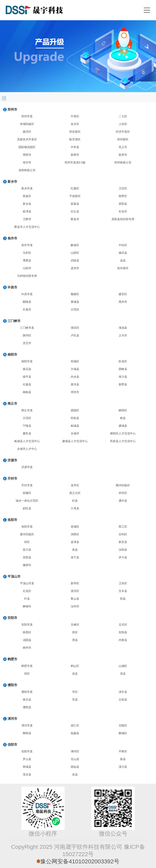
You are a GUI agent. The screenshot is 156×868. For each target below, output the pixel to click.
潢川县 (123, 767)
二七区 (123, 116)
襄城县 (75, 302)
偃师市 (27, 565)
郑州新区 (123, 139)
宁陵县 (27, 426)
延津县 (27, 211)
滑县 (75, 640)
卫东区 (123, 583)
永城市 (75, 433)
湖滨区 (75, 328)
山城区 (123, 666)
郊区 (27, 542)
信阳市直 (27, 751)
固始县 (75, 767)
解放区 (75, 245)
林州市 (27, 648)
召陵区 (123, 725)
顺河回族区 (123, 485)
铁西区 (27, 632)
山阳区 (75, 253)
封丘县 (75, 211)
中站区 (123, 245)
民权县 (75, 418)
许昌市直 (27, 294)
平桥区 (123, 751)
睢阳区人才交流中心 (123, 433)
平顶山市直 (27, 583)
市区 (75, 692)
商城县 (27, 767)
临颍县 (75, 733)
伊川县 (123, 557)
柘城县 (75, 426)
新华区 (75, 583)
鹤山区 (75, 666)
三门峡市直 (27, 328)
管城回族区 (27, 124)
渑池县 (123, 328)
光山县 (75, 759)
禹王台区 (75, 493)
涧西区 (75, 534)
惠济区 (27, 132)
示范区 (75, 309)
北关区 (123, 625)
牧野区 (123, 196)
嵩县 (75, 550)
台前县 (123, 700)
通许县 (123, 501)
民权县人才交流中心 (123, 441)
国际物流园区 (27, 147)
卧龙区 (123, 361)
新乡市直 (27, 188)
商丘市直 (27, 410)
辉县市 (75, 219)
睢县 (123, 418)
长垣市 (123, 211)
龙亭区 (75, 485)
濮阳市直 (27, 692)
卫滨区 (123, 188)
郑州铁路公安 (123, 162)
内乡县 (75, 377)
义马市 (123, 335)
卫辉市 (27, 219)
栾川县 (27, 550)
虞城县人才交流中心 (75, 441)
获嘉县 (75, 204)
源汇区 (75, 725)
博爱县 (27, 260)
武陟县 (75, 260)
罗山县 (27, 759)
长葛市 (27, 309)
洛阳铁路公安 (27, 170)
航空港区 (75, 139)
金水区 (75, 124)
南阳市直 (27, 361)
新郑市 (123, 155)
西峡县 (123, 369)
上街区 (123, 124)
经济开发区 (123, 132)
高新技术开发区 (27, 139)
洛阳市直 (27, 527)
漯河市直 (27, 725)
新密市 (75, 155)
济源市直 (27, 467)
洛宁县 (75, 557)
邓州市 (75, 392)
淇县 (123, 674)
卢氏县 (75, 335)
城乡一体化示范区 (27, 501)
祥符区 (123, 493)
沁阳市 (27, 268)
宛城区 (75, 361)
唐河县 (75, 384)
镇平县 (27, 377)
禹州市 (123, 302)
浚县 (75, 674)
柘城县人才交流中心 (27, 441)
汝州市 (75, 606)
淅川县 (123, 377)
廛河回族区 (27, 534)
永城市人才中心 (27, 449)
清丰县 (123, 692)
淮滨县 (27, 774)
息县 (75, 774)
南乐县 (27, 700)
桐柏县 (27, 392)
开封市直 (27, 485)
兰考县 (75, 508)
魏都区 (75, 294)
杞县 (75, 501)
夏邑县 (27, 433)
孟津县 (75, 542)
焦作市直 (27, 245)
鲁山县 (75, 599)
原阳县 (123, 204)
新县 (123, 759)
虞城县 (123, 426)
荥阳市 (27, 155)
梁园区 (75, 410)
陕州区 (27, 335)
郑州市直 (27, 116)
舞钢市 (27, 606)
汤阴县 (27, 640)
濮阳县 (27, 707)
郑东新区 (75, 132)
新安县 (123, 542)
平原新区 (75, 196)
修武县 (123, 253)
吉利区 (123, 534)
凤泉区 (27, 196)
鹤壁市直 (27, 666)
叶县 (27, 599)
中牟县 (75, 147)
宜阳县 (27, 557)
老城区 (75, 527)
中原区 (75, 116)
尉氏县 (27, 508)
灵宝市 (27, 343)
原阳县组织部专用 (123, 219)
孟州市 (75, 268)
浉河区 (75, 751)
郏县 (123, 599)
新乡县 (27, 204)
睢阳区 (123, 410)
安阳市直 (27, 625)
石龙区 (27, 591)
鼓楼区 (27, 493)
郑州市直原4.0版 (75, 162)
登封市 (27, 162)
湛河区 (75, 591)
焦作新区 (123, 268)
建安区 (123, 294)
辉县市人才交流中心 (27, 227)
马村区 (27, 253)
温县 (123, 260)
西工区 (123, 527)
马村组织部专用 (27, 276)
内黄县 (123, 640)
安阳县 (123, 632)
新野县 (123, 384)
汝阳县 (123, 550)
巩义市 (123, 147)
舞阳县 (27, 733)
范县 (75, 700)
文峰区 (75, 625)
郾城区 (123, 733)
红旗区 (75, 188)
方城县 (75, 369)
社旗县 (27, 384)
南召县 (27, 369)
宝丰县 (123, 591)
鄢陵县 (27, 302)
